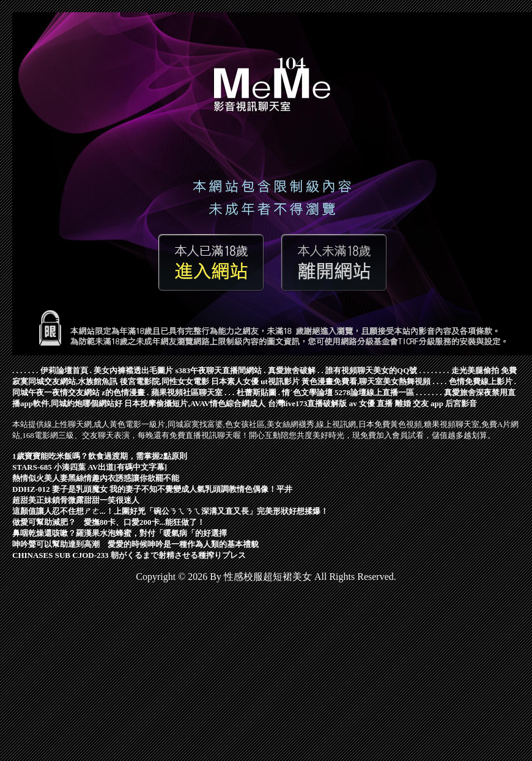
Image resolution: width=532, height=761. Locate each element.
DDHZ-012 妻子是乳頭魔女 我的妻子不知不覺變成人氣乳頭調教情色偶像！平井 (152, 489)
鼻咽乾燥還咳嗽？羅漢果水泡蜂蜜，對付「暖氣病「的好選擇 (120, 533)
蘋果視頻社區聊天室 (187, 392)
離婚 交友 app (419, 403)
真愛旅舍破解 (292, 370)
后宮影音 (461, 403)
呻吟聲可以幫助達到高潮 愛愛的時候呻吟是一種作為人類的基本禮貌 (135, 544)
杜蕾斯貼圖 (257, 392)
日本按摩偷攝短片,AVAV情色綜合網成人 (195, 403)
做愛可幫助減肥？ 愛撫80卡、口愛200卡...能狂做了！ (109, 522)
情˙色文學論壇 (307, 392)
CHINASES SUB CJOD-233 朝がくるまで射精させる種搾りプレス (129, 555)
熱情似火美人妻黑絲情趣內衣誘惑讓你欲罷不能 (96, 478)
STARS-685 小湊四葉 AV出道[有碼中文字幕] (90, 467)
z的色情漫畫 (123, 392)
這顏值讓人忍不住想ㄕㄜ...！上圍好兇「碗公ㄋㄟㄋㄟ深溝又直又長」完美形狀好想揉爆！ (170, 511)
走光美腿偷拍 (475, 370)
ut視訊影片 (280, 381)
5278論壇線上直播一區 (374, 392)
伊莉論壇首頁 (64, 370)
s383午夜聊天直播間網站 (219, 370)
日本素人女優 (235, 381)
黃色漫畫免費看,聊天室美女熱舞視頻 (366, 381)
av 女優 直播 (371, 403)
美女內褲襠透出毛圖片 (133, 370)
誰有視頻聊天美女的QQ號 (371, 370)
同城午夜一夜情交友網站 (56, 392)
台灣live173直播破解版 (308, 403)
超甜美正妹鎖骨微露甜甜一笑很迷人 (76, 500)
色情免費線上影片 (481, 381)
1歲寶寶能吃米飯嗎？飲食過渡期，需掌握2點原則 (100, 456)
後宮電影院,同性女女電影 (164, 381)
